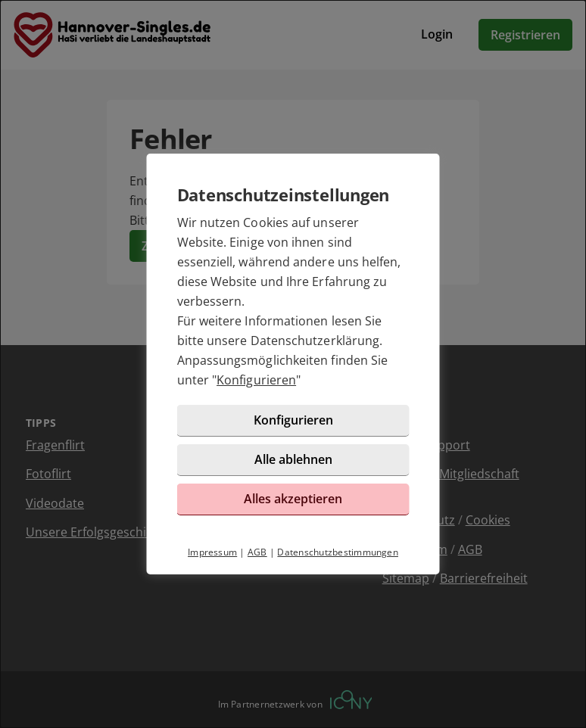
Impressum (212, 552)
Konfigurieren (256, 380)
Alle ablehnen (293, 459)
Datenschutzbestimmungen (338, 552)
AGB (257, 552)
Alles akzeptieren (293, 499)
